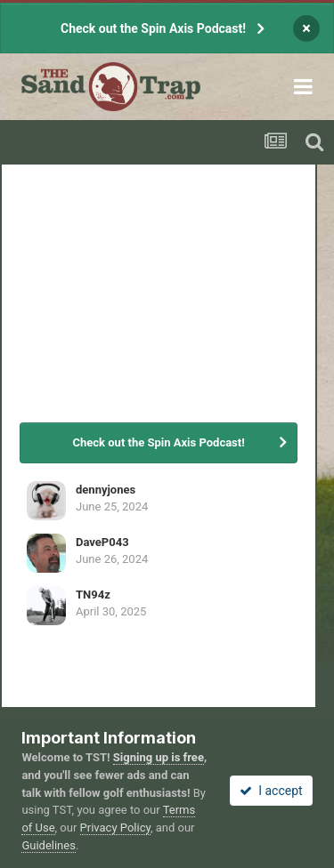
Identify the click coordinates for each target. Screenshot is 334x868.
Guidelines (49, 845)
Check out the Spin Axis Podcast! (153, 28)
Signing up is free (159, 757)
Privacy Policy (115, 828)
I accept (271, 791)
